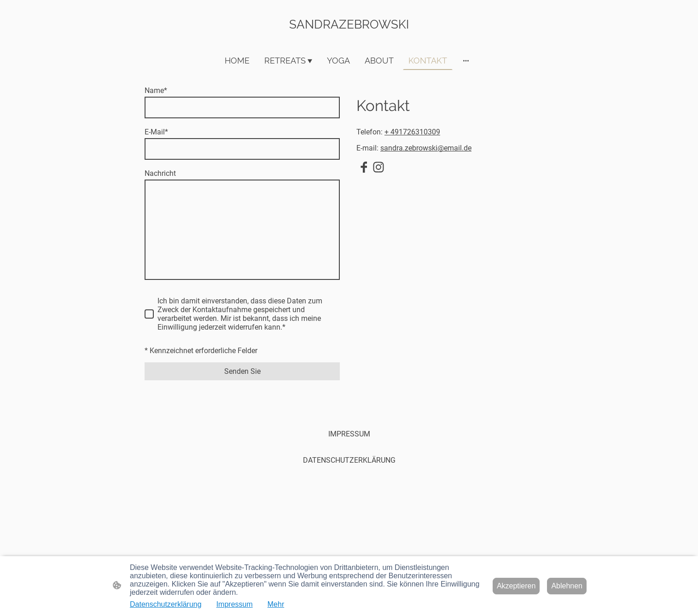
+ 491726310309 (412, 132)
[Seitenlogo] (349, 39)
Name (156, 90)
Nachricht (160, 173)
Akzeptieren (516, 586)
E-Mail (156, 132)
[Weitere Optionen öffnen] (466, 61)
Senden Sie (242, 371)
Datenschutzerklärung (166, 604)
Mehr (276, 604)
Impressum (235, 604)
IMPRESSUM (349, 434)
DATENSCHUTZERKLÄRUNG (349, 460)
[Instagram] (378, 167)
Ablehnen (567, 586)
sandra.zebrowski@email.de (426, 148)
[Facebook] (364, 167)
